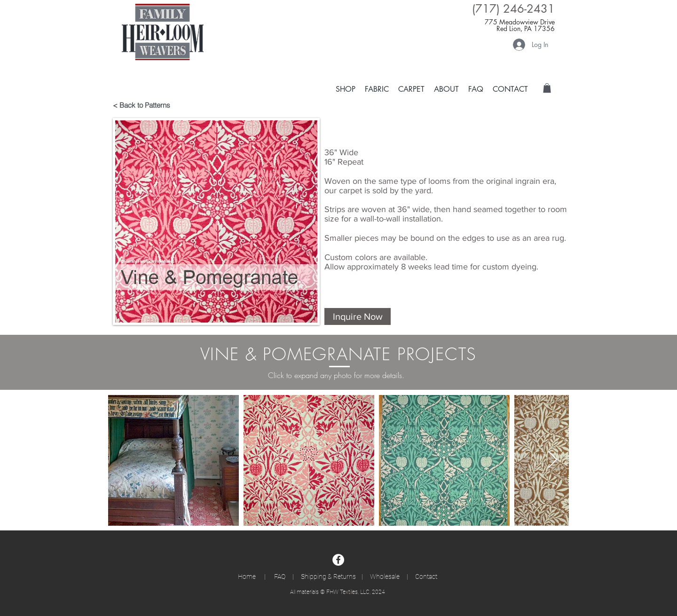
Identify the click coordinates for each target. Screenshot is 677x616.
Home (251, 577)
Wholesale (385, 577)
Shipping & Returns (328, 577)
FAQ (281, 577)
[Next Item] (553, 460)
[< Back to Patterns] (146, 105)
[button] (411, 89)
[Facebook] (338, 560)
